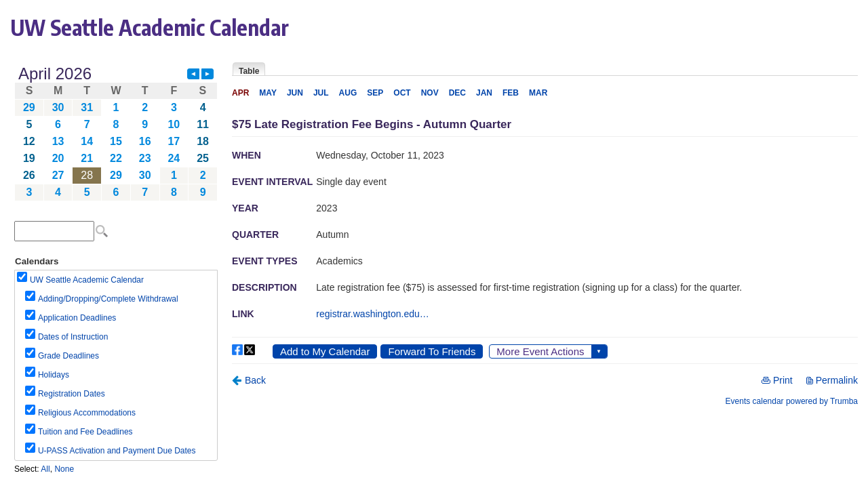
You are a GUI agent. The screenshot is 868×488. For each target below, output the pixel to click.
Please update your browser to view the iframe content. (116, 133)
